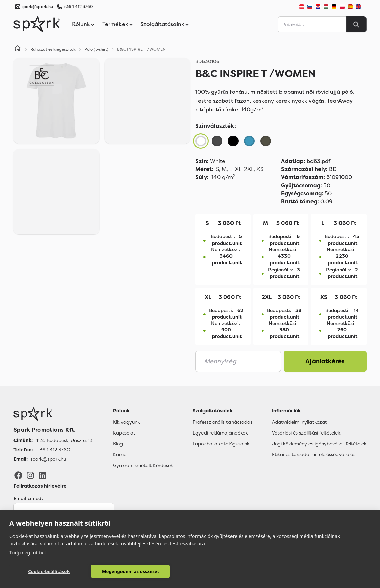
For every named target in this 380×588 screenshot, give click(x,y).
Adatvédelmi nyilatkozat (300, 422)
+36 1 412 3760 (78, 7)
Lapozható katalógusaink (221, 444)
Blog (118, 444)
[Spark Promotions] (37, 24)
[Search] (356, 24)
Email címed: (28, 498)
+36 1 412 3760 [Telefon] (53, 450)
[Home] (18, 49)
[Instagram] (30, 475)
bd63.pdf (306, 161)
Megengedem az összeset (118, 571)
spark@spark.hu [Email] (48, 459)
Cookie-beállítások (45, 571)
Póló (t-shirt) (96, 49)
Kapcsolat (124, 433)
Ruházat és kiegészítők (53, 49)
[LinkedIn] (43, 475)
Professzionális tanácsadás (223, 422)
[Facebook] (18, 475)
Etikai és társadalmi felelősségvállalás (314, 454)
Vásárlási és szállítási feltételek (306, 433)
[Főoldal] (53, 414)
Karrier (120, 454)
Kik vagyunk (126, 422)
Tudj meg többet (28, 552)
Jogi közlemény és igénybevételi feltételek (319, 444)
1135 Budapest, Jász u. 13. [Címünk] (65, 440)
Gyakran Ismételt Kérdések (143, 465)
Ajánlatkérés (325, 361)
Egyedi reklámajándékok (220, 433)
